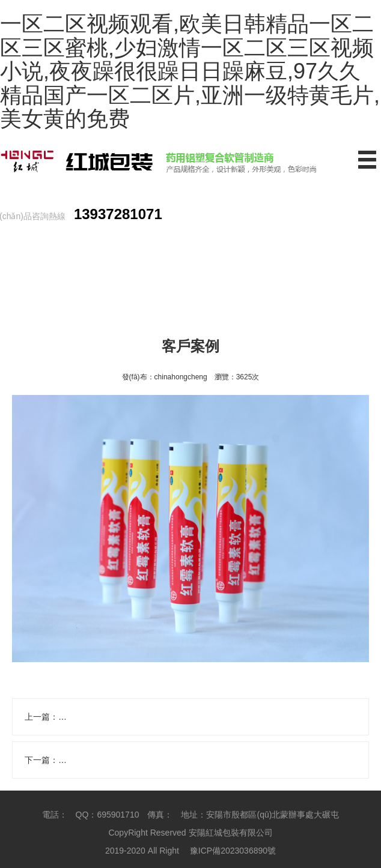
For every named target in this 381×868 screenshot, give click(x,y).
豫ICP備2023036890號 (233, 851)
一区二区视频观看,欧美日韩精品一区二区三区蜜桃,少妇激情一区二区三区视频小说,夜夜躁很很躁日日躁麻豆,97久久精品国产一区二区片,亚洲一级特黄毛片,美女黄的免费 (190, 71)
